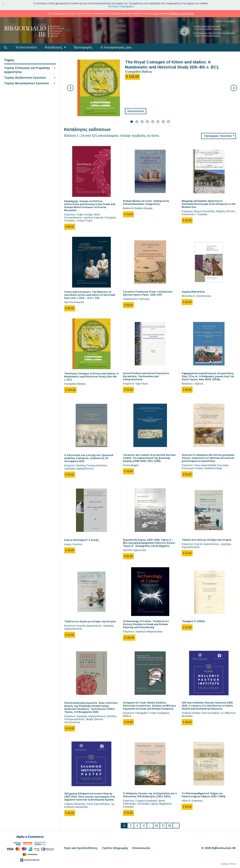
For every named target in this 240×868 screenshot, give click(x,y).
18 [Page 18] (170, 826)
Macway (233, 864)
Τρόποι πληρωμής (115, 848)
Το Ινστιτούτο (26, 47)
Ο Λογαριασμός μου (116, 47)
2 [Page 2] (131, 826)
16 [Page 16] (157, 826)
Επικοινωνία (141, 848)
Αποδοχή (113, 6)
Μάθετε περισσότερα (182, 14)
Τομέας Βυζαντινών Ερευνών (25, 78)
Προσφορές (83, 47)
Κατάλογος (54, 47)
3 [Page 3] (137, 826)
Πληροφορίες (126, 6)
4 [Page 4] (144, 826)
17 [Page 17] (163, 826)
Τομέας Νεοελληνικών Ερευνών (27, 83)
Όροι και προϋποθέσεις (81, 848)
